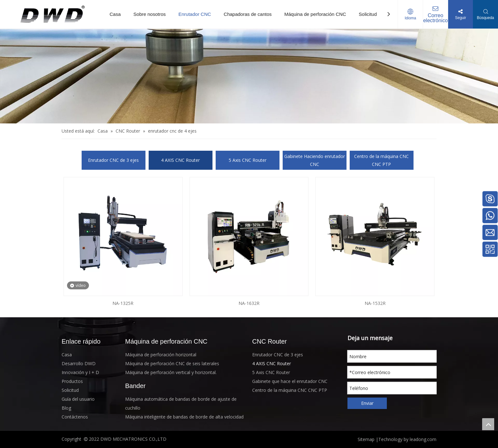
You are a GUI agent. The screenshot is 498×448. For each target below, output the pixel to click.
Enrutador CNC (195, 14)
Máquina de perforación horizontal (161, 355)
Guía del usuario (78, 399)
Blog (66, 408)
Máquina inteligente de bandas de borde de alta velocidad (184, 417)
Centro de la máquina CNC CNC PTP (381, 160)
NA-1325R (123, 303)
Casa (115, 14)
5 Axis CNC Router (248, 160)
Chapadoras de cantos (248, 14)
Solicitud (368, 14)
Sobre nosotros (150, 14)
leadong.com (422, 439)
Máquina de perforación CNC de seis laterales (172, 363)
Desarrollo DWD (79, 363)
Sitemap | (368, 439)
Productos (72, 381)
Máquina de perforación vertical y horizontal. (171, 372)
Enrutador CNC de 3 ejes (113, 160)
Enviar (367, 403)
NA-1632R (249, 303)
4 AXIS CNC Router (180, 160)
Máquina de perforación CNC (315, 14)
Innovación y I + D (80, 372)
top (488, 424)
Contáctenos (75, 417)
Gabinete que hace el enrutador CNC (290, 381)
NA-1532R (375, 303)
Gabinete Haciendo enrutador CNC (315, 160)
